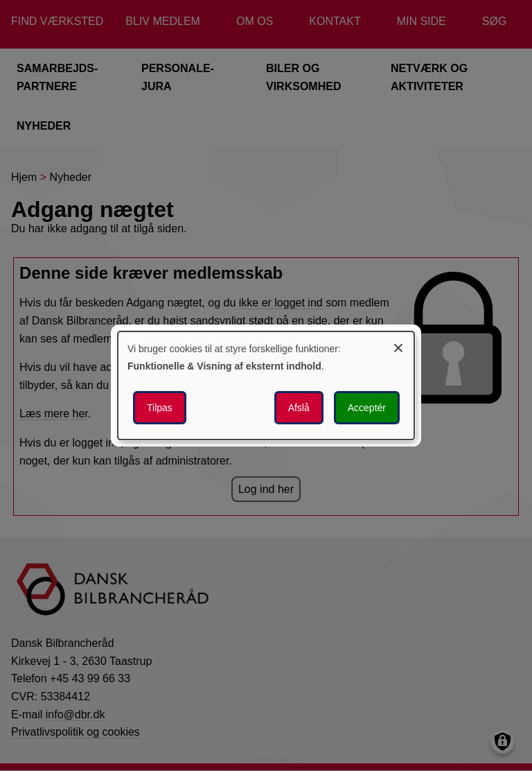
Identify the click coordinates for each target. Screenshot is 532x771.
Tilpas (160, 408)
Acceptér (367, 408)
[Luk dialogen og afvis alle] (398, 346)
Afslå (299, 408)
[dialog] (266, 385)
